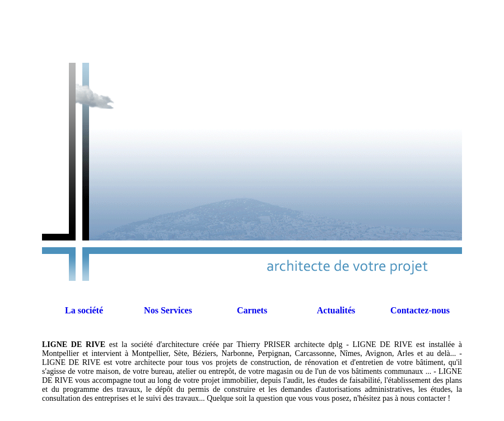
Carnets (252, 310)
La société (84, 310)
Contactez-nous (420, 310)
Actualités (336, 310)
